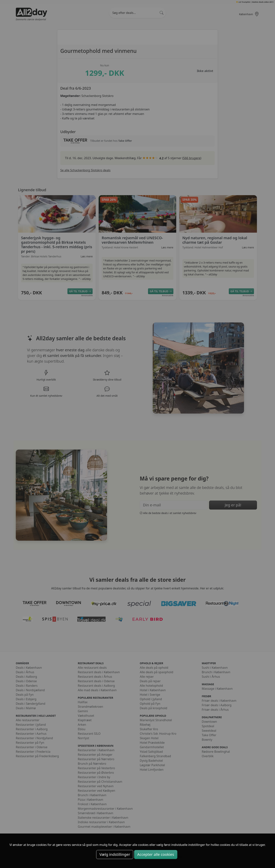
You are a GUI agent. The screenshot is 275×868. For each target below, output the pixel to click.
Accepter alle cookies (156, 854)
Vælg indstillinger (115, 854)
